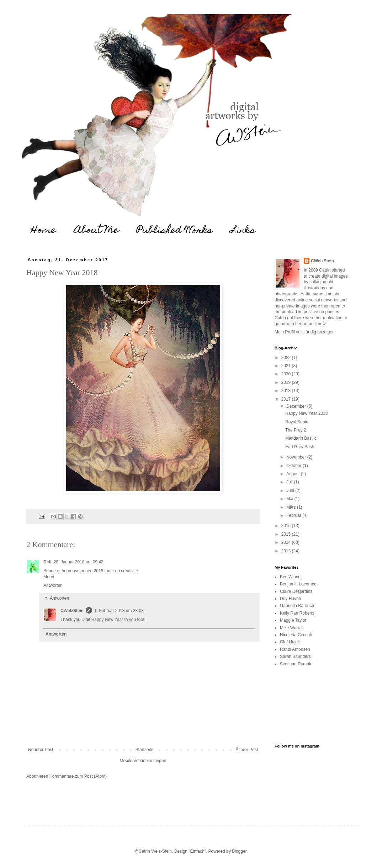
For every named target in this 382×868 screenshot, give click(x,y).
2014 (287, 542)
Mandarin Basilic (301, 438)
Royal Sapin (297, 422)
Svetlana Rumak (296, 664)
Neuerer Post (41, 750)
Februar (294, 515)
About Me (96, 231)
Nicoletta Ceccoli (296, 635)
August (294, 474)
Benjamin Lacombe (298, 584)
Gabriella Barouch (297, 606)
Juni (291, 491)
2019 (287, 382)
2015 (287, 534)
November (297, 457)
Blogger (239, 851)
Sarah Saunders (295, 657)
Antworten (53, 585)
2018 (287, 391)
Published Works (175, 231)
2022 (287, 358)
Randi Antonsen (295, 649)
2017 (287, 399)
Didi (47, 562)
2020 (287, 374)
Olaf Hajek (290, 642)
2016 (287, 526)
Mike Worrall (292, 628)
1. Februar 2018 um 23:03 (119, 611)
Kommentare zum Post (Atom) (78, 776)
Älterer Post (247, 750)
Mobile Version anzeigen (143, 761)
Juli (290, 482)
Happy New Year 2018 (306, 413)
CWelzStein (72, 611)
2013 (287, 551)
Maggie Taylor (293, 620)
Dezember (297, 406)
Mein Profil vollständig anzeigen (305, 332)
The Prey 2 (296, 430)
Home (44, 231)
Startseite (145, 750)
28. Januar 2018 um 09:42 (79, 562)
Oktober (295, 466)
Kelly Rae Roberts (297, 613)
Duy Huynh (290, 599)
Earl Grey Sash (300, 447)
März (292, 507)
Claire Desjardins (296, 591)
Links (243, 231)
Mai (290, 499)
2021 (287, 366)
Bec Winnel (291, 577)
